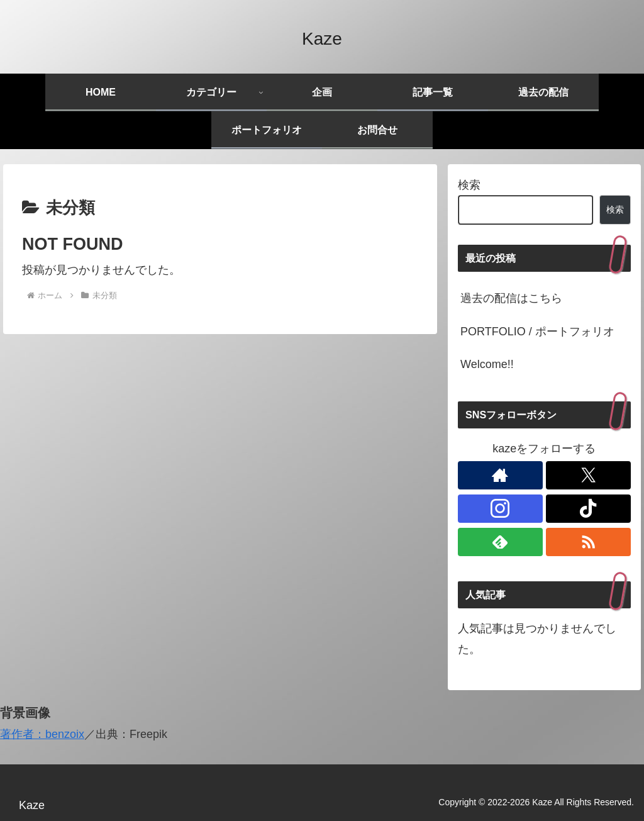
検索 (469, 185)
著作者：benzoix (42, 734)
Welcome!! (487, 364)
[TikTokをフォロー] (588, 509)
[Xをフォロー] (588, 475)
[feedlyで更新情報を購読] (500, 542)
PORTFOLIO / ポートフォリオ (537, 332)
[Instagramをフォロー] (500, 509)
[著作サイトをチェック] (500, 475)
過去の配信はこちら (511, 298)
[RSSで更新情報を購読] (588, 542)
